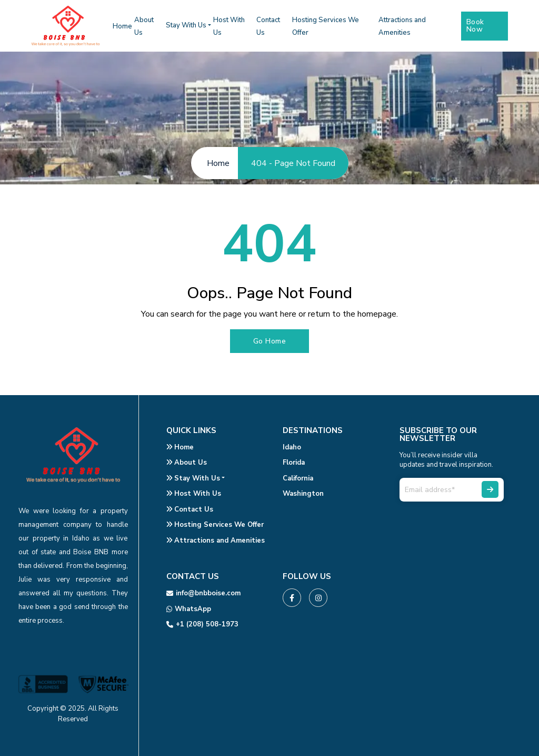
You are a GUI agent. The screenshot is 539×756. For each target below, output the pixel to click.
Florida (294, 463)
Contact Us (190, 509)
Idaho (292, 447)
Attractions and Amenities (216, 541)
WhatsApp (189, 609)
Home (122, 26)
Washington (303, 494)
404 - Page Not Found (293, 163)
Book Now (475, 26)
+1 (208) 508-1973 (202, 624)
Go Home (270, 341)
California (298, 478)
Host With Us (194, 494)
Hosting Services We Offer (215, 525)
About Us (187, 463)
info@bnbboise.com (203, 593)
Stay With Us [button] (186, 25)
